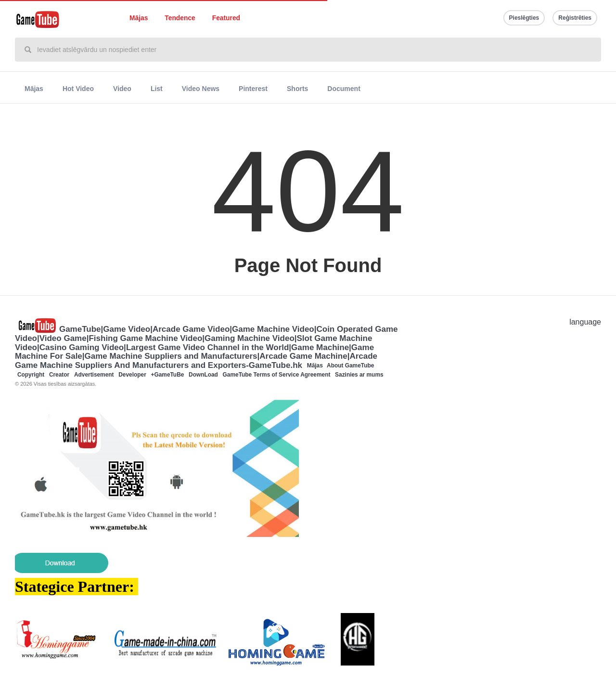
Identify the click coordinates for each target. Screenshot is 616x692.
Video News (201, 89)
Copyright (31, 375)
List (157, 89)
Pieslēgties (524, 18)
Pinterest (253, 89)
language (585, 322)
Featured (226, 18)
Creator (59, 375)
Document (344, 89)
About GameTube (350, 366)
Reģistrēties (575, 18)
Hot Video (78, 89)
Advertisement (94, 375)
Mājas (139, 18)
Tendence (180, 18)
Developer (132, 375)
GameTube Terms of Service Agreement (277, 375)
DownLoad (203, 375)
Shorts (297, 89)
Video (122, 89)
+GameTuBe (168, 375)
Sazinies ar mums (359, 375)
